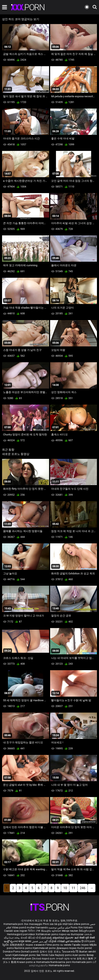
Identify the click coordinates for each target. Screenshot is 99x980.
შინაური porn (87, 931)
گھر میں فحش (40, 941)
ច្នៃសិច (6, 945)
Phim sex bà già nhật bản (58, 924)
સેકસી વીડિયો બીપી (31, 938)
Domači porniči (30, 952)
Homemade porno (59, 965)
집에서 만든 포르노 (51, 952)
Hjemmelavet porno (44, 948)
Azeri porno (80, 955)
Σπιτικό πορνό (41, 959)
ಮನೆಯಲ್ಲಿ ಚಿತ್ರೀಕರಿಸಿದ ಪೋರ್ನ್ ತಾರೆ (60, 938)
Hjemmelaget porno (24, 955)
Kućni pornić (85, 948)
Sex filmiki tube (45, 955)
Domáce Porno (12, 952)
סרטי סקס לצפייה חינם (63, 959)
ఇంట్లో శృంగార (11, 941)
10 (65, 888)
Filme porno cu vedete (58, 945)
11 (73, 888)
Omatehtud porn (22, 959)
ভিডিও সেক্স (34, 931)
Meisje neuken (70, 931)
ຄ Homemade (42, 962)
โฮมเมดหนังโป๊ (71, 952)
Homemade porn (14, 924)
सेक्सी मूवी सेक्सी (87, 938)
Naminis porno (24, 948)
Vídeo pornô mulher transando (30, 928)
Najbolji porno (63, 955)
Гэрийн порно (81, 945)
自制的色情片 (18, 945)
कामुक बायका (25, 941)
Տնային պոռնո (51, 931)
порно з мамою (35, 945)
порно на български (71, 934)
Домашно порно (67, 948)
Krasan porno (25, 962)
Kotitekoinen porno (47, 934)
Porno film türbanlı (82, 928)
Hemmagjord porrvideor (21, 934)
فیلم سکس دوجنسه (59, 928)
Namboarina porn (61, 962)
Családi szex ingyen (16, 931)
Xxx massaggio (33, 924)
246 (83, 888)
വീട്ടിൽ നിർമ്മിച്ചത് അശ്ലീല (65, 941)
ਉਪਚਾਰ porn (88, 941)
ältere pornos (81, 924)
